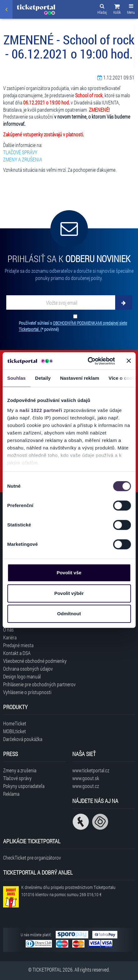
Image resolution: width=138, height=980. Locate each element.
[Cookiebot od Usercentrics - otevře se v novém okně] (88, 361)
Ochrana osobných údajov (28, 669)
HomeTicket (15, 723)
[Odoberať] (124, 302)
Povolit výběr (69, 593)
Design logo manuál (22, 676)
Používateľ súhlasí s (73, 326)
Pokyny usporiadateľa (24, 786)
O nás (8, 630)
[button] (117, 10)
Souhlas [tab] (16, 378)
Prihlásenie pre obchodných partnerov (39, 684)
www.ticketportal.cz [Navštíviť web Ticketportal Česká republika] (91, 770)
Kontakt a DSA (17, 653)
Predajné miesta (18, 645)
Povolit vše (69, 573)
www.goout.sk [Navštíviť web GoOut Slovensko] (86, 778)
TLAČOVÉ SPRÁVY (20, 152)
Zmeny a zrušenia (20, 770)
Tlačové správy (17, 778)
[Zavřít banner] (129, 361)
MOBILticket (15, 731)
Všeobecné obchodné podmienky (35, 661)
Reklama (11, 794)
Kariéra (10, 637)
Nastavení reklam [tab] (80, 378)
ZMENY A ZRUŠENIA (23, 159)
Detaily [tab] (43, 378)
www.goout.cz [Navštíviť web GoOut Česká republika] (86, 786)
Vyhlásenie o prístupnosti (27, 692)
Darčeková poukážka (23, 739)
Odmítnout (69, 614)
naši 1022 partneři (41, 410)
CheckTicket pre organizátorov (32, 858)
